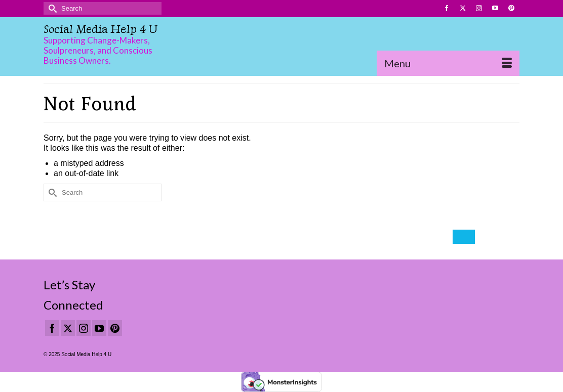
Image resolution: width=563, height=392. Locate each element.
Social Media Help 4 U (100, 29)
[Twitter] (68, 328)
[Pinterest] (115, 328)
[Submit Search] (51, 8)
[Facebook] (52, 328)
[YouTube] (99, 328)
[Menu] (448, 63)
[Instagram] (84, 328)
